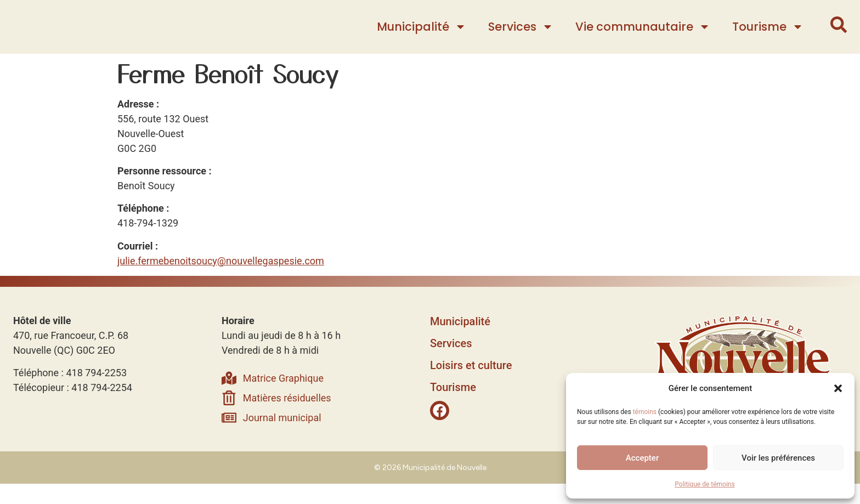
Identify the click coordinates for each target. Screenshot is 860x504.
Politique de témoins (705, 484)
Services (521, 37)
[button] (838, 383)
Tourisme (768, 37)
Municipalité (421, 37)
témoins (645, 412)
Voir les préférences (778, 458)
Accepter (642, 458)
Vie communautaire (643, 37)
